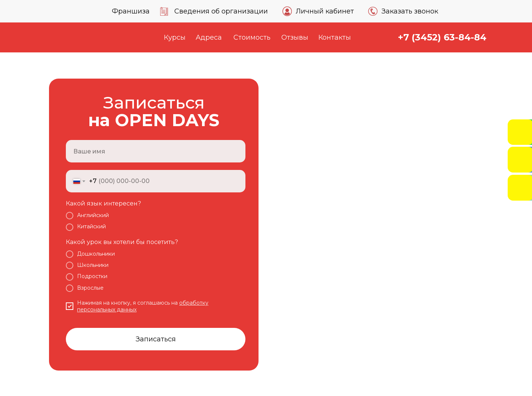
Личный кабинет (325, 11)
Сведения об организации (221, 11)
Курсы (175, 37)
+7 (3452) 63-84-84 (442, 37)
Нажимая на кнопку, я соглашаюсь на (128, 303)
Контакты (335, 37)
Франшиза (131, 11)
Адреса (209, 37)
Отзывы (295, 37)
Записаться (156, 339)
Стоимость (252, 37)
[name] (156, 151)
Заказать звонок (410, 11)
